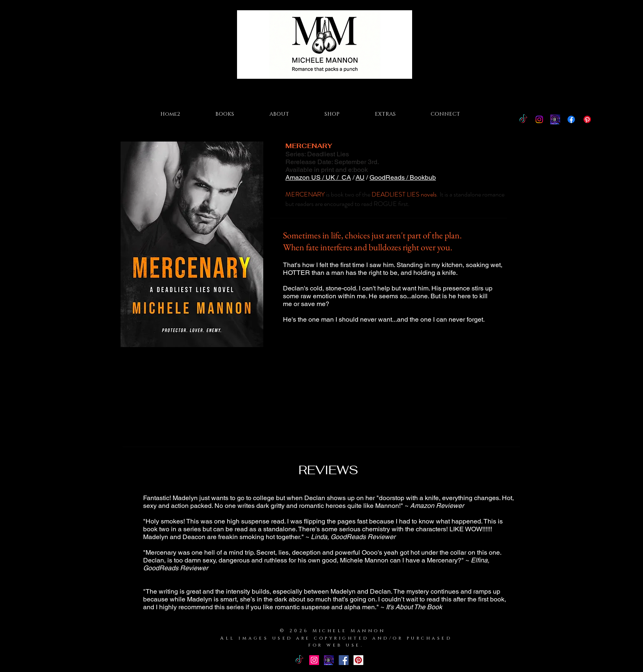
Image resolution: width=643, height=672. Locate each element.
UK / (334, 177)
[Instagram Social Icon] (314, 660)
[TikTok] (523, 119)
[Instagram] (539, 119)
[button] (225, 114)
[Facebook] (571, 119)
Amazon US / (306, 177)
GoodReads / (390, 177)
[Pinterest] (587, 119)
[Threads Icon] (555, 119)
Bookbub (423, 177)
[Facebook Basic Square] (344, 660)
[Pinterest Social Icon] (358, 660)
